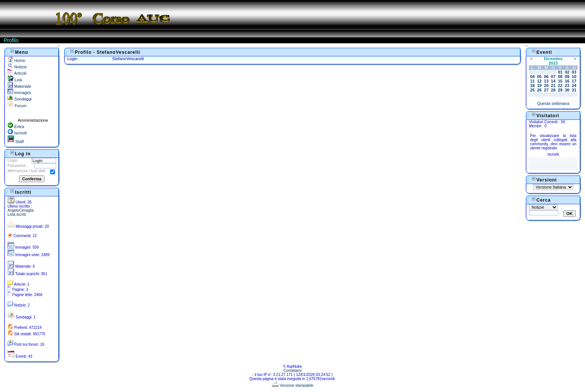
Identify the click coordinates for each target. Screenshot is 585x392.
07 (553, 77)
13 (546, 81)
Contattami (292, 371)
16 (567, 81)
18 (532, 85)
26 (539, 90)
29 (560, 90)
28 (553, 90)
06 (546, 77)
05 (539, 77)
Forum (17, 106)
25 (532, 90)
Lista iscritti (17, 214)
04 (532, 77)
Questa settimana (553, 103)
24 (574, 85)
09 (567, 77)
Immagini (19, 93)
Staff (16, 141)
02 (567, 72)
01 (560, 72)
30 (567, 90)
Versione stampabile (293, 385)
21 (553, 85)
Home (16, 60)
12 (539, 81)
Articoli (17, 73)
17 (574, 81)
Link (15, 80)
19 (539, 85)
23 (567, 85)
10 (574, 77)
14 (553, 81)
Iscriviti (17, 133)
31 (574, 90)
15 (560, 81)
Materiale (19, 86)
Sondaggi (20, 99)
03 (574, 72)
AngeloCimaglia (21, 210)
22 (560, 85)
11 (532, 81)
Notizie (17, 67)
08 (560, 77)
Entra (16, 127)
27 (546, 90)
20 (546, 85)
